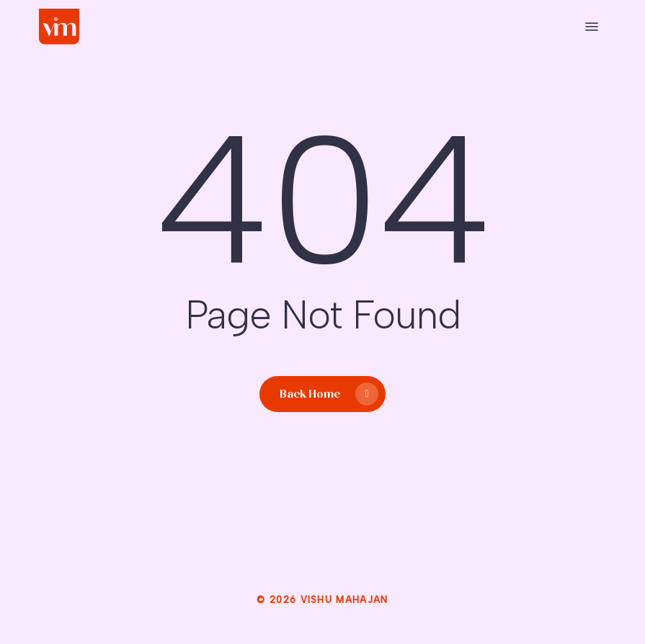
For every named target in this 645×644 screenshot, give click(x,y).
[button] (592, 27)
